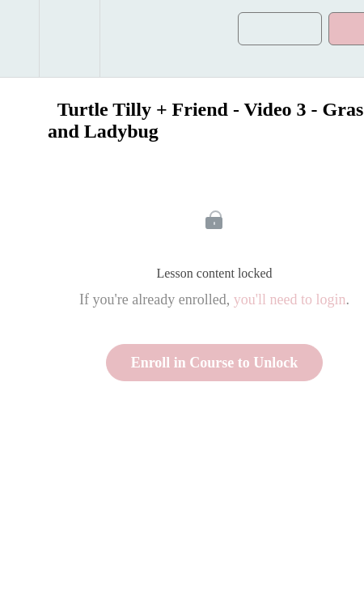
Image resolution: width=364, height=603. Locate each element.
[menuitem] (69, 38)
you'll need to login (290, 299)
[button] (19, 38)
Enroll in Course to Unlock (215, 363)
